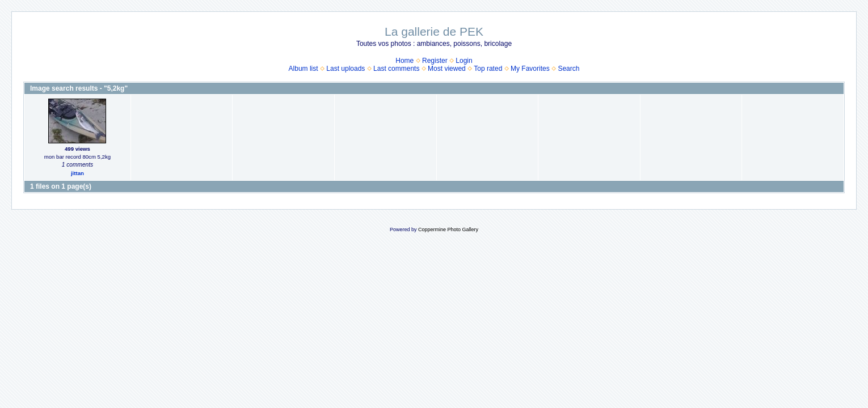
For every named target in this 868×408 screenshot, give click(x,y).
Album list (304, 69)
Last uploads (345, 69)
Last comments (396, 69)
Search (568, 69)
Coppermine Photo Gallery (448, 229)
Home (404, 61)
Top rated (488, 69)
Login (464, 61)
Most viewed (447, 69)
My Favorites (530, 69)
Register (435, 61)
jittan (77, 173)
